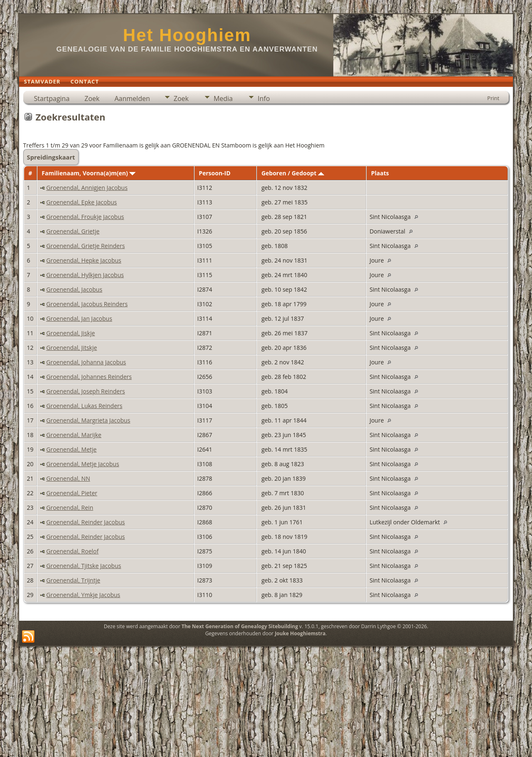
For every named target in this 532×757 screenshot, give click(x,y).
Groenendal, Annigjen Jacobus (87, 188)
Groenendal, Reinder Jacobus (85, 522)
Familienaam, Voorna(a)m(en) (89, 173)
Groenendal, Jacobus (74, 289)
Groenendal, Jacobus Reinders (87, 304)
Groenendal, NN (68, 478)
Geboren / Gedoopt (293, 173)
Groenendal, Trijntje (73, 580)
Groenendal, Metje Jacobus (83, 464)
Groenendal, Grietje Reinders (85, 246)
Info (264, 98)
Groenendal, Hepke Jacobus (84, 260)
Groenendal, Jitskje (71, 348)
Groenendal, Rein (70, 508)
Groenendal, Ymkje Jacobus (83, 595)
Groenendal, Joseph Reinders (85, 391)
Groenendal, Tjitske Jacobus (84, 566)
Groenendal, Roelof (72, 551)
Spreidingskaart (51, 157)
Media (223, 98)
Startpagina (52, 98)
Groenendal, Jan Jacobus (79, 318)
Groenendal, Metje (71, 449)
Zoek (92, 98)
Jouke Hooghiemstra (300, 633)
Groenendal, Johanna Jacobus (86, 362)
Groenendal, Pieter (72, 493)
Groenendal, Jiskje (70, 333)
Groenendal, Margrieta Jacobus (88, 420)
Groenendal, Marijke (74, 435)
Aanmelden (132, 98)
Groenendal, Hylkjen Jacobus (85, 275)
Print (493, 98)
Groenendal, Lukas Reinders (84, 406)
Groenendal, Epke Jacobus (81, 202)
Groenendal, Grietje (73, 231)
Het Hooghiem (187, 35)
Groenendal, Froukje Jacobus (85, 217)
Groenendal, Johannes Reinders (89, 377)
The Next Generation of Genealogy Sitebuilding (240, 626)
